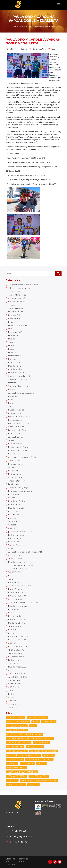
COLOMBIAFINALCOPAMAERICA (22, 772)
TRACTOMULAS (15, 626)
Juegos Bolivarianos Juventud (22, 393)
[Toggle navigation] (59, 5)
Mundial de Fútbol (17, 501)
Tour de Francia (15, 545)
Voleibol (12, 525)
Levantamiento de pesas (20, 417)
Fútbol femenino (16, 535)
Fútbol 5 (12, 352)
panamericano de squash (20, 532)
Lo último (15, 26)
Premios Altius (15, 420)
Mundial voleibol (16, 508)
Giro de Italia (14, 680)
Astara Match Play (16, 481)
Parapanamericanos (18, 474)
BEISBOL (12, 630)
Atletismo (13, 701)
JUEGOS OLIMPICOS (18, 677)
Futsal (11, 346)
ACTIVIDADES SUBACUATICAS (22, 586)
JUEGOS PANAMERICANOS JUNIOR (24, 603)
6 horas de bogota (17, 478)
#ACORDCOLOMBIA (38, 718)
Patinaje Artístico (16, 616)
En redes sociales (16, 410)
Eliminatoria (14, 363)
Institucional (14, 582)
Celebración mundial (18, 379)
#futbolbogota (41, 743)
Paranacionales (15, 464)
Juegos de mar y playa (18, 488)
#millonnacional (15, 747)
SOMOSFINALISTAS (39, 776)
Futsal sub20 (14, 335)
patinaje (12, 633)
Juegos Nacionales (17, 437)
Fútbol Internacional (18, 325)
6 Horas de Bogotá (17, 298)
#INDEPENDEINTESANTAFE (39, 759)
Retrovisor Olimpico (17, 657)
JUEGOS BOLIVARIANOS (19, 569)
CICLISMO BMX (15, 555)
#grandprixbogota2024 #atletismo (23, 755)
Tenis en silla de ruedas (19, 386)
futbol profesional (16, 784)
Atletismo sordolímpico (19, 288)
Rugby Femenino (16, 589)
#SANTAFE (12, 764)
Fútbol (11, 694)
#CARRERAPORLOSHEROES (44, 751)
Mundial (12, 339)
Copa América (15, 664)
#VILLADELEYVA (35, 747)
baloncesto (13, 494)
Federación (13, 471)
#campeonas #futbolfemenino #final (24, 734)
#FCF (33, 726)
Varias (11, 549)
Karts (11, 400)
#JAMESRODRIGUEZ (17, 730)
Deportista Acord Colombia (21, 423)
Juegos (12, 342)
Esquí (11, 403)
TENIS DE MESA (15, 559)
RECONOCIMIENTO (17, 640)
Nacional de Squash (17, 620)
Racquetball (14, 609)
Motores (12, 383)
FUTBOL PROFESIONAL (19, 596)
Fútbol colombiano (17, 660)
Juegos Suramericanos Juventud (23, 285)
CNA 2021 (12, 643)
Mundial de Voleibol (17, 562)
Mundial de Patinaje (18, 606)
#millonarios (27, 764)
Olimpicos (13, 707)
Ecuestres (13, 396)
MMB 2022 (12, 780)
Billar (11, 322)
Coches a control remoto (20, 376)
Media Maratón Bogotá (19, 447)
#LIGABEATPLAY (15, 759)
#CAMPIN (49, 755)
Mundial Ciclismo (16, 369)
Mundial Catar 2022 (17, 593)
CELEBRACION (15, 599)
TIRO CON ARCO (16, 653)
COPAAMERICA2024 (16, 776)
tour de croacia (15, 515)
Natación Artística (16, 302)
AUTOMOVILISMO (15, 718)
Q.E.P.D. (12, 467)
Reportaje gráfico (16, 332)
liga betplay (14, 484)
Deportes (13, 390)
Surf (10, 329)
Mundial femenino (17, 366)
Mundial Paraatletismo (19, 450)
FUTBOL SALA (14, 538)
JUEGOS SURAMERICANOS (20, 565)
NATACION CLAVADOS (18, 636)
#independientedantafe (19, 743)
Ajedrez (12, 305)
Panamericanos (16, 444)
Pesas (11, 613)
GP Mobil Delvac (16, 308)
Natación (12, 454)
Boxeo (11, 349)
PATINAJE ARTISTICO (17, 647)
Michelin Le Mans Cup (18, 312)
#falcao (41, 764)
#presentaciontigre (16, 768)
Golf (10, 670)
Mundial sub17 (15, 505)
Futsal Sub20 (49, 722)
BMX (10, 576)
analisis (12, 498)
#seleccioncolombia (17, 726)
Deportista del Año (17, 430)
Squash (12, 440)
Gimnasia (13, 407)
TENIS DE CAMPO (16, 650)
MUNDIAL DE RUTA (17, 623)
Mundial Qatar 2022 (17, 667)
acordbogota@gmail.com (21, 836)
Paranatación (14, 413)
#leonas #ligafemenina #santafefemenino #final (30, 738)
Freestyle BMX (15, 315)
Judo (10, 691)
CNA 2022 (13, 528)
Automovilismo (15, 704)
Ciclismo (12, 697)
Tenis (11, 579)
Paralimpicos (14, 542)
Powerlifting (14, 319)
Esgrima (12, 359)
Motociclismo (14, 356)
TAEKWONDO (14, 572)
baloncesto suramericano (20, 491)
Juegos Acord (14, 461)
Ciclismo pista (15, 292)
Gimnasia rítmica (16, 427)
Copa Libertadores (17, 684)
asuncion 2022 (15, 521)
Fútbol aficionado (16, 373)
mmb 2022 (13, 511)
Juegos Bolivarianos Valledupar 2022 (25, 552)
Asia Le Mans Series (17, 295)
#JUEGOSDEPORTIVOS (18, 722)
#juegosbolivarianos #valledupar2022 (39, 780)
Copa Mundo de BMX (18, 674)
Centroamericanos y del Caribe (22, 457)
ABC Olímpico (15, 687)
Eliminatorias (14, 434)
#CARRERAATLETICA (17, 751)
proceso (12, 518)
